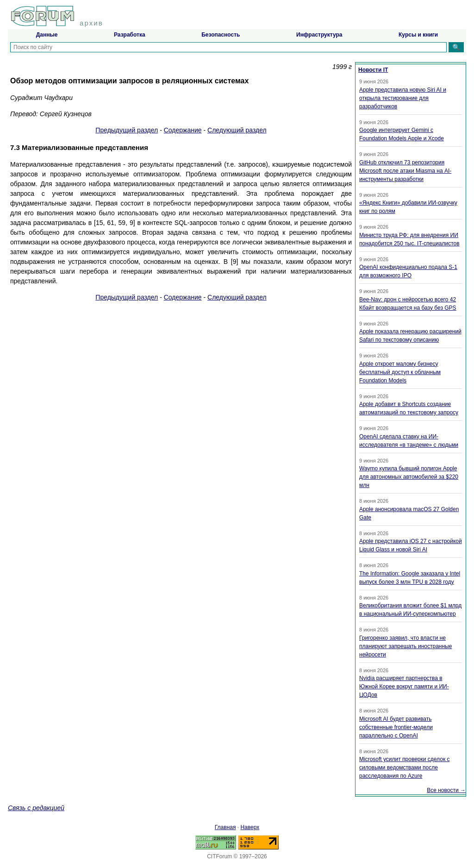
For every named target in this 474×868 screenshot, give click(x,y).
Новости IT (373, 70)
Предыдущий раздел (127, 130)
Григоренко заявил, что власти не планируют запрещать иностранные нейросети (405, 646)
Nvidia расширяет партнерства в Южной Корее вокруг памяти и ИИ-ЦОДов (404, 687)
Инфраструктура (319, 35)
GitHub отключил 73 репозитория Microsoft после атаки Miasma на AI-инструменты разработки (405, 171)
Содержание (183, 130)
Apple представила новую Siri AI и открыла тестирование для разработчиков (403, 98)
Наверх (250, 827)
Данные (47, 35)
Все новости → (446, 790)
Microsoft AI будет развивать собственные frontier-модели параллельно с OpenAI (396, 727)
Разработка (130, 35)
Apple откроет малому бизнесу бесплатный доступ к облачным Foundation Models (400, 372)
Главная (225, 827)
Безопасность (221, 35)
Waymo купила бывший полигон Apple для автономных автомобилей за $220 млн (409, 477)
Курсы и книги (418, 35)
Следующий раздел (237, 130)
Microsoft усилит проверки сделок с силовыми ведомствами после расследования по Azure (405, 768)
